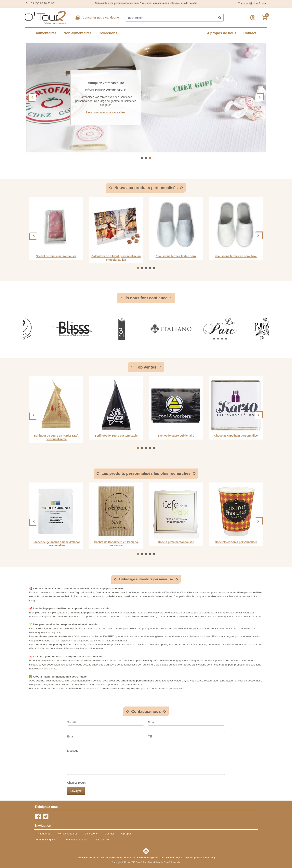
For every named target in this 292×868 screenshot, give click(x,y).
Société (72, 722)
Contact (250, 34)
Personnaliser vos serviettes (183, 112)
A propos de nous (222, 34)
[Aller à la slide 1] (142, 158)
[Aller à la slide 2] (146, 158)
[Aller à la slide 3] (150, 158)
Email (71, 737)
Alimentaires (46, 34)
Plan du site (102, 840)
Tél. (150, 737)
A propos (126, 834)
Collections (108, 34)
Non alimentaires (78, 34)
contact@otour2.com (253, 3)
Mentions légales (46, 840)
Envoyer (76, 791)
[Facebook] (38, 817)
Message (73, 751)
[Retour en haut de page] (146, 851)
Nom (151, 722)
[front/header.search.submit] (220, 18)
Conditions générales (75, 840)
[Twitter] (46, 817)
